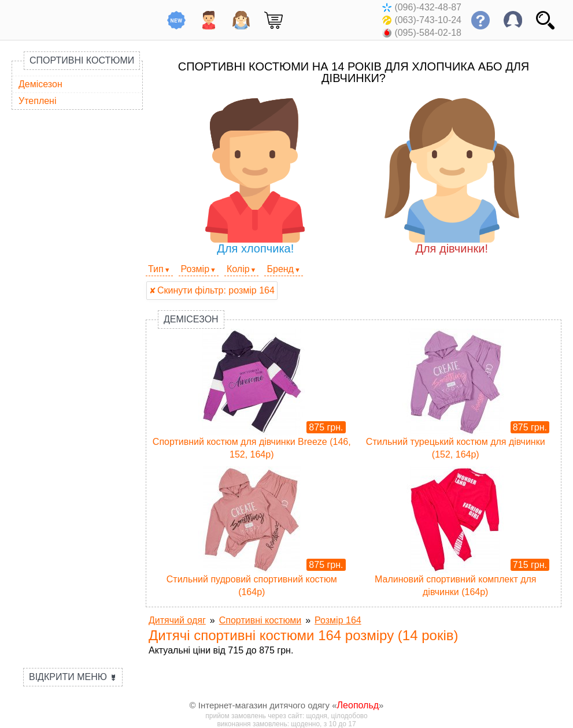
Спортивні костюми (82, 60)
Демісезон (40, 84)
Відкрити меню (73, 677)
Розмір (195, 269)
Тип (156, 269)
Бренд (280, 269)
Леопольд (358, 705)
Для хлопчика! (255, 177)
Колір (238, 269)
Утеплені (38, 101)
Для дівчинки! (452, 177)
